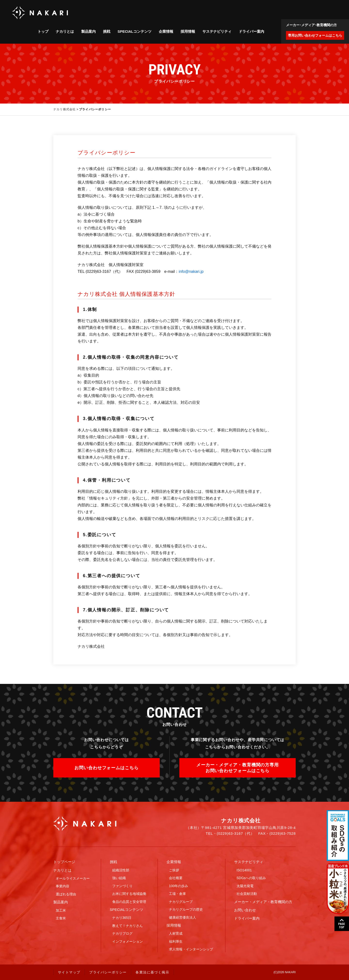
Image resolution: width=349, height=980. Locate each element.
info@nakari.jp (191, 271)
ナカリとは (65, 31)
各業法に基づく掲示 (152, 972)
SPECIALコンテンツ (135, 31)
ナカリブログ (122, 933)
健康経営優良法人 (182, 917)
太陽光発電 (245, 886)
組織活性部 (121, 870)
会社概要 (176, 878)
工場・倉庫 (177, 894)
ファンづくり (122, 886)
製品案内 (88, 31)
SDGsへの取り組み (251, 878)
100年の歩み (178, 886)
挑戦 (107, 31)
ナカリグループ (181, 902)
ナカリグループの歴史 (186, 909)
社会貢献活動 (247, 894)
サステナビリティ (217, 31)
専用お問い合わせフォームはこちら (315, 35)
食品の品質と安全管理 (129, 902)
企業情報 (166, 31)
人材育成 (176, 933)
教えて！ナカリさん (127, 926)
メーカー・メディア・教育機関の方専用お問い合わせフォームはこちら (238, 768)
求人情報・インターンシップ (191, 949)
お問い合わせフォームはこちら (107, 768)
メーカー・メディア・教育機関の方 (263, 902)
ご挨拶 (174, 870)
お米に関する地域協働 (129, 894)
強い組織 (119, 878)
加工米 (61, 910)
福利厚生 (176, 941)
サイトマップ (69, 972)
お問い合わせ (245, 910)
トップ (43, 31)
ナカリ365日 (122, 918)
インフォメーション (127, 941)
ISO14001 (244, 870)
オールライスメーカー (73, 878)
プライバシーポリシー (108, 972)
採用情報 (188, 31)
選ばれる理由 (66, 894)
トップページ (64, 862)
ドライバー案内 (251, 31)
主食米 (61, 918)
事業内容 (63, 886)
